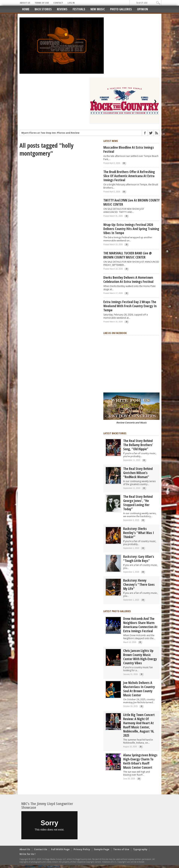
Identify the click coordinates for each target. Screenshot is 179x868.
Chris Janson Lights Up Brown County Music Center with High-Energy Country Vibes (140, 657)
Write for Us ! (27, 854)
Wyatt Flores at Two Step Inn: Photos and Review (50, 133)
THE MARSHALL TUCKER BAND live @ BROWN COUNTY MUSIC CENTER (128, 255)
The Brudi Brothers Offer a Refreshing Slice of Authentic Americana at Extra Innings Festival (129, 176)
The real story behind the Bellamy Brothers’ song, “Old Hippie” (138, 445)
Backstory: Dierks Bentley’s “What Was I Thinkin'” (139, 533)
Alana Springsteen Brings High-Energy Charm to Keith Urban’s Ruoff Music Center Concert (140, 761)
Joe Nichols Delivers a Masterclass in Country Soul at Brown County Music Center (139, 689)
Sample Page (102, 849)
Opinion (142, 9)
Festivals (79, 9)
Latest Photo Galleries (117, 611)
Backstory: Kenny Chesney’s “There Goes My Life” (139, 584)
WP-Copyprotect (49, 866)
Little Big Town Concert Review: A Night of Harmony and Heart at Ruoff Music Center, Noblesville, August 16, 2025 (139, 725)
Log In (71, 3)
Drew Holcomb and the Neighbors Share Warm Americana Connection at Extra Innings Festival (140, 625)
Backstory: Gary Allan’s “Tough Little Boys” (139, 559)
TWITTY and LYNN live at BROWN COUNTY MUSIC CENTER (131, 202)
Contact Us (41, 849)
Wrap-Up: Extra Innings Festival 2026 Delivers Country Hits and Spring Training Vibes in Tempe (131, 229)
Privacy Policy (82, 849)
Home (26, 9)
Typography (140, 849)
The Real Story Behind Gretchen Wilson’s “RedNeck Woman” (138, 473)
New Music (98, 9)
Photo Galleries (121, 9)
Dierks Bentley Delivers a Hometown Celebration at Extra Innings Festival (128, 279)
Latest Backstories (115, 433)
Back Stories (43, 9)
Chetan (30, 866)
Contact (58, 3)
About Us (25, 3)
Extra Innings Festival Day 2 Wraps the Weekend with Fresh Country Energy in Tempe (130, 306)
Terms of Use (42, 3)
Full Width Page (60, 849)
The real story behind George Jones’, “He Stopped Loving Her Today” (138, 503)
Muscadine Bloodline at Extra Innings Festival (129, 149)
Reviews (62, 9)
